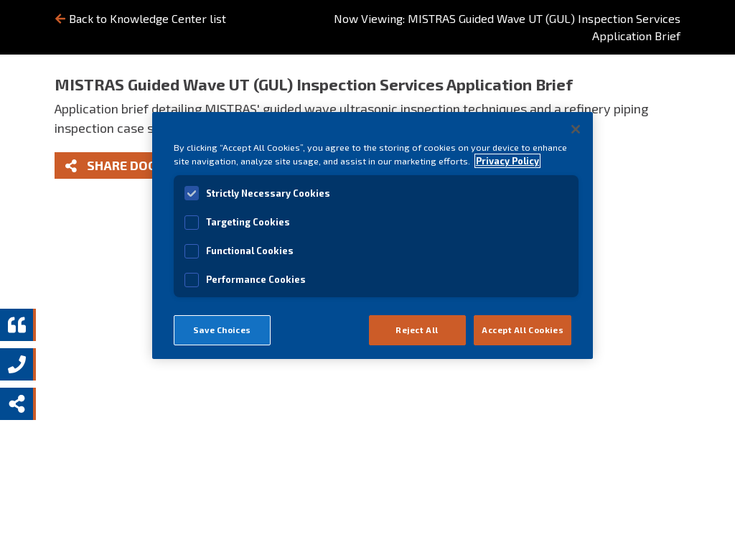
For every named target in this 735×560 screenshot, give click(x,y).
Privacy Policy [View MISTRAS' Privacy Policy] (507, 161)
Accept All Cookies (523, 330)
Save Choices (222, 330)
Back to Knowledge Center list (140, 18)
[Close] (576, 129)
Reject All (417, 330)
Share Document (133, 165)
